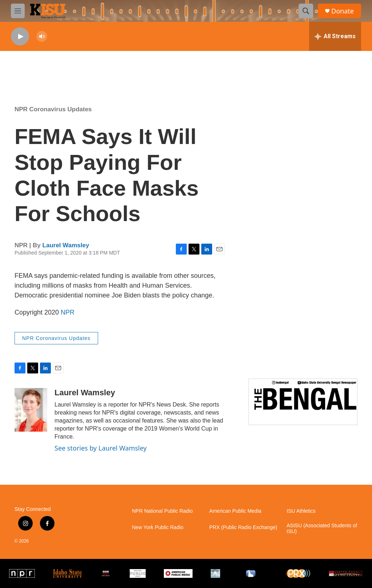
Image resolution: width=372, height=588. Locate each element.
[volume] (42, 37)
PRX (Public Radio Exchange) (243, 527)
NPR (68, 312)
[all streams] (335, 36)
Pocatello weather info (116, 69)
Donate (343, 11)
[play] (20, 37)
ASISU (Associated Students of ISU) (322, 529)
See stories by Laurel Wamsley (101, 448)
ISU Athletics (301, 511)
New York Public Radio (158, 527)
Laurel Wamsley (66, 245)
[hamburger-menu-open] (18, 11)
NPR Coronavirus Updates (53, 109)
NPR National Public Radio (162, 511)
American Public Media (235, 511)
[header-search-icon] (306, 11)
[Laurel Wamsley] (31, 410)
